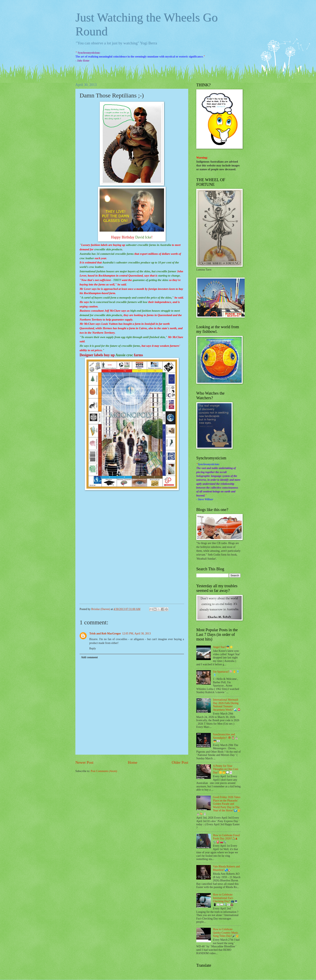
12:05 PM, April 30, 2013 (136, 634)
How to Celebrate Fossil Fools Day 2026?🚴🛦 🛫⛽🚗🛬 (227, 839)
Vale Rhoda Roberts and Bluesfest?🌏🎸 (227, 868)
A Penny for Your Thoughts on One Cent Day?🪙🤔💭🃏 (226, 769)
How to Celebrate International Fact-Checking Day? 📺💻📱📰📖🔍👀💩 (225, 900)
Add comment (89, 657)
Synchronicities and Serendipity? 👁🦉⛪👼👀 (226, 738)
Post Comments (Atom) (104, 771)
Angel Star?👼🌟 (223, 647)
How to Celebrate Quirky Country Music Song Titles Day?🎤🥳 (226, 933)
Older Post (180, 762)
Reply (93, 648)
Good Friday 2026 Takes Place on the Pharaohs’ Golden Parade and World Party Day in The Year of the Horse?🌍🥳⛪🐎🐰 (218, 806)
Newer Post (84, 762)
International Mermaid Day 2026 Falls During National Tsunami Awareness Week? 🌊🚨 (227, 705)
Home (133, 762)
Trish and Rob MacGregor (105, 634)
